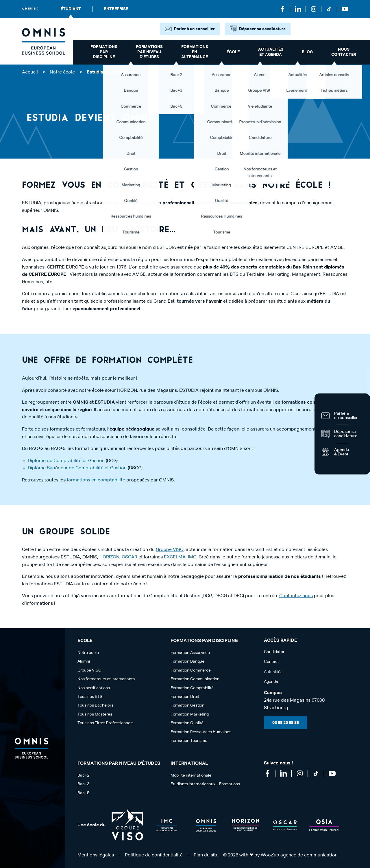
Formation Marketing (190, 714)
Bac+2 (83, 775)
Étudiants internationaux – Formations (205, 784)
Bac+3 (83, 784)
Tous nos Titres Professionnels (105, 723)
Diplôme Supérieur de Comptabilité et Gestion (77, 468)
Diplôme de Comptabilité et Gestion (66, 461)
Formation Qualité (187, 723)
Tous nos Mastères (95, 714)
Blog (307, 52)
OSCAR (129, 557)
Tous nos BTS (90, 697)
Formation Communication (195, 679)
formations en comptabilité (96, 480)
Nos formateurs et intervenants (106, 679)
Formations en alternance (195, 52)
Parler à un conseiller (194, 29)
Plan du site (206, 855)
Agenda (271, 682)
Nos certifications (94, 688)
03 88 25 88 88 (286, 723)
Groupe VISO (170, 550)
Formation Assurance (190, 653)
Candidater (274, 652)
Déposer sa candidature (262, 29)
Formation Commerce (191, 670)
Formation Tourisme (189, 741)
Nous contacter (344, 52)
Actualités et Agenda (271, 52)
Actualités (273, 672)
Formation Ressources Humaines (201, 732)
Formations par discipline (104, 52)
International (189, 764)
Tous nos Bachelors (95, 705)
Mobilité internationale (191, 775)
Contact (271, 662)
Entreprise (116, 9)
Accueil (30, 72)
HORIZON (109, 557)
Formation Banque (187, 661)
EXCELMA (175, 557)
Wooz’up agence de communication (299, 855)
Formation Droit (185, 697)
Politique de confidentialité (154, 855)
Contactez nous (296, 596)
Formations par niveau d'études (149, 52)
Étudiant (71, 9)
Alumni (84, 661)
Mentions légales (96, 855)
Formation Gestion (187, 705)
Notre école (62, 72)
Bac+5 (83, 793)
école (233, 52)
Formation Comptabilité (192, 688)
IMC (192, 557)
